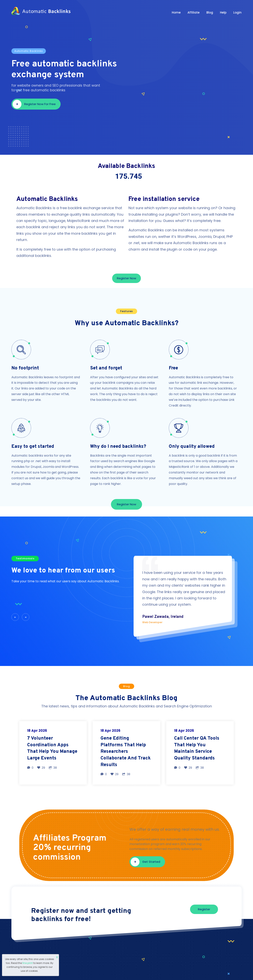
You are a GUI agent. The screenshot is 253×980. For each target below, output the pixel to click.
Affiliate (193, 12)
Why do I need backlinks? (118, 447)
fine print (28, 963)
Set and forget (106, 368)
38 (53, 768)
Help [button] (223, 12)
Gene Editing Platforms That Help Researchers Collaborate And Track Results (126, 752)
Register (204, 909)
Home (176, 12)
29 (41, 768)
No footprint (25, 368)
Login (237, 12)
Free (173, 368)
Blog (210, 12)
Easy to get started (33, 447)
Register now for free (34, 104)
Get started (145, 862)
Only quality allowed (192, 447)
